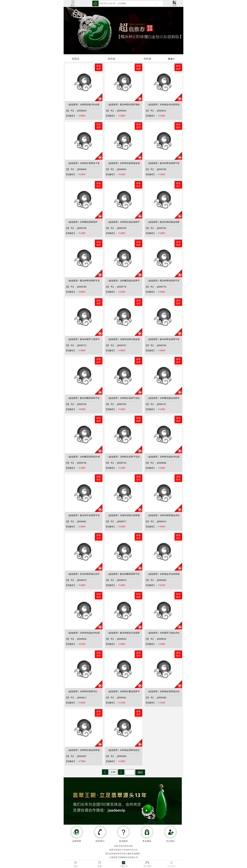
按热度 (147, 59)
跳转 (140, 772)
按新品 (76, 59)
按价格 (112, 59)
